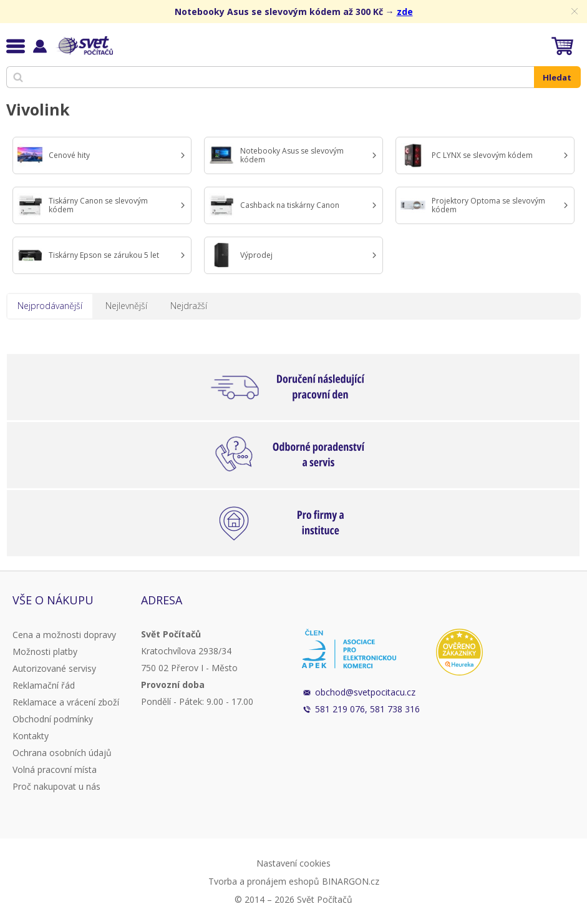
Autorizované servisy (54, 668)
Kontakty (31, 736)
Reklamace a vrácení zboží (66, 702)
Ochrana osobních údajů (62, 753)
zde (405, 12)
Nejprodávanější (50, 306)
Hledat (557, 77)
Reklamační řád (44, 685)
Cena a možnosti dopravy (64, 635)
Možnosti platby (45, 651)
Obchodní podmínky (53, 719)
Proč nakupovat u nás (56, 786)
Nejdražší (189, 306)
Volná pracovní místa (55, 769)
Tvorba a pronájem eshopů (264, 881)
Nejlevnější (126, 306)
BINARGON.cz (351, 881)
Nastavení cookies (293, 863)
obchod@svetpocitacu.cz (365, 692)
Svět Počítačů (84, 46)
